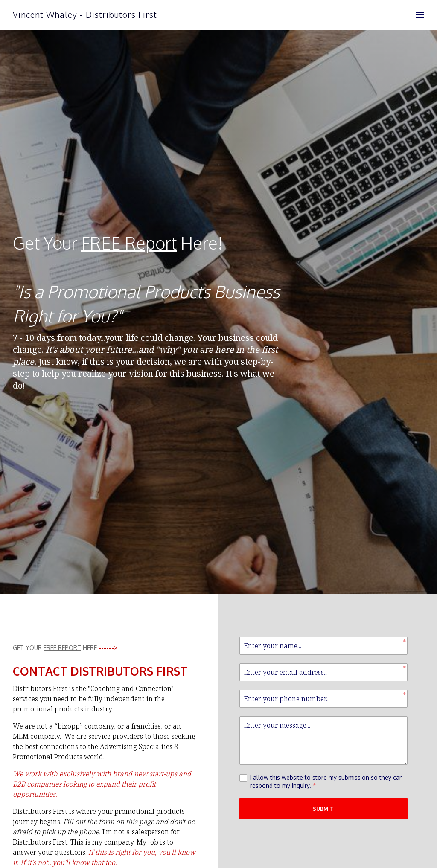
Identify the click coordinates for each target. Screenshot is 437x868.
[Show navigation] (418, 15)
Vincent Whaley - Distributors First (85, 15)
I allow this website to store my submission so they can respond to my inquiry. (326, 782)
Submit (323, 809)
